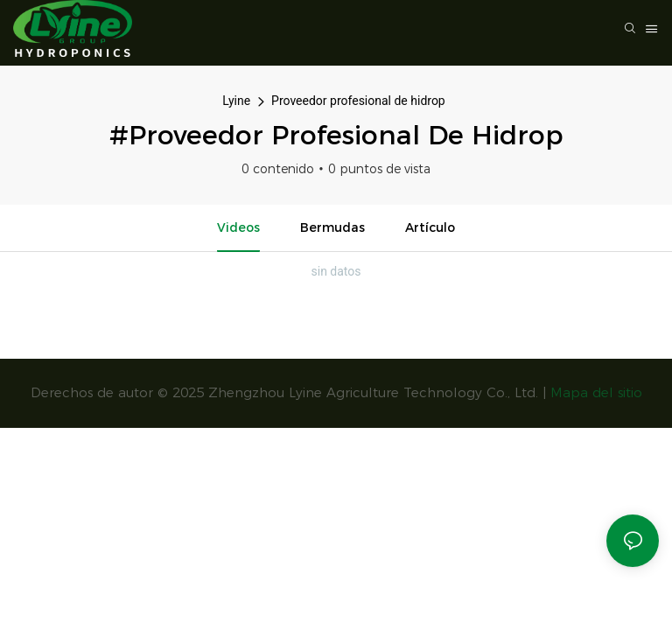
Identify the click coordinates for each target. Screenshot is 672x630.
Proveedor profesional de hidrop (358, 101)
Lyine (236, 101)
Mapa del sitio (596, 392)
